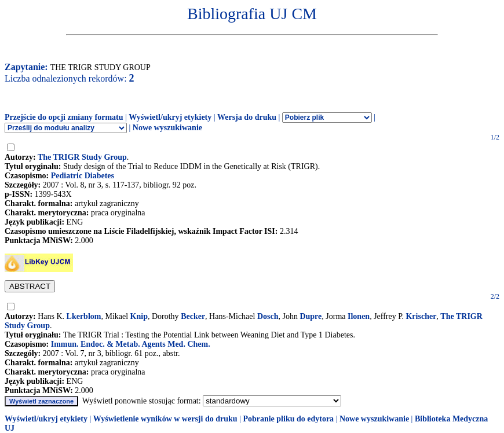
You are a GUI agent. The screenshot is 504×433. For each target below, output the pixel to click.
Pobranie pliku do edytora (288, 419)
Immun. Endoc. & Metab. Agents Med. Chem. (131, 344)
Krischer (421, 316)
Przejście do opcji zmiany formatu (64, 117)
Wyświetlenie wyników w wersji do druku (165, 419)
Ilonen (359, 316)
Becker (193, 316)
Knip (139, 316)
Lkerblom (84, 316)
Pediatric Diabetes (83, 176)
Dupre (311, 316)
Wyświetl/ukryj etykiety (170, 117)
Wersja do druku (247, 117)
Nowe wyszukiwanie (167, 128)
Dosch (268, 316)
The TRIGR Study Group (82, 157)
